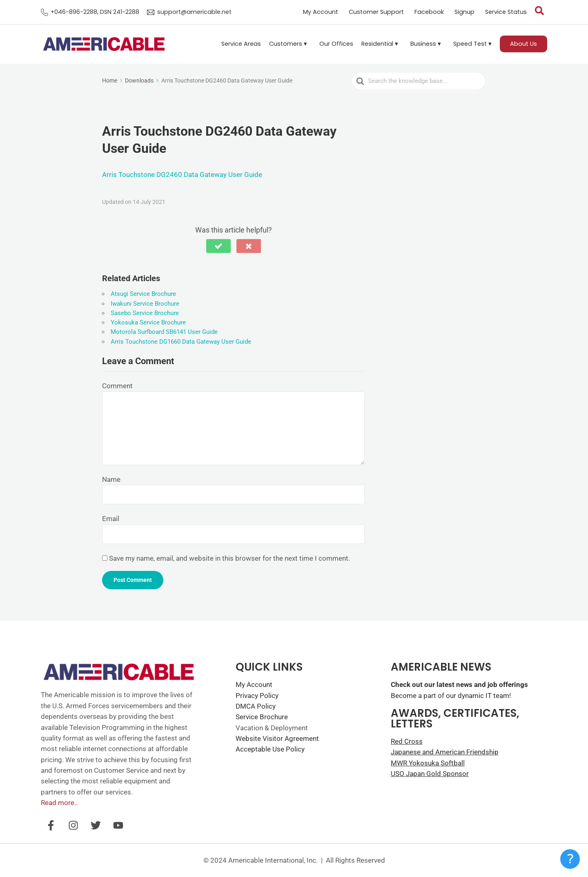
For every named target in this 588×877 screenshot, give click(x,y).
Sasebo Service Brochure (145, 313)
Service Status (506, 12)
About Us (523, 44)
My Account (321, 12)
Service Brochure (262, 717)
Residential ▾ (380, 44)
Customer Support (376, 12)
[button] (290, 44)
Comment (117, 386)
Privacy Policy (257, 696)
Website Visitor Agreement (277, 738)
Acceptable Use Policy (270, 749)
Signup (464, 12)
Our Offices (336, 44)
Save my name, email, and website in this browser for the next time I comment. (229, 558)
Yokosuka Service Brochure (148, 322)
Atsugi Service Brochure (143, 294)
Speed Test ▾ (472, 44)
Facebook (429, 12)
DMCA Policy (256, 706)
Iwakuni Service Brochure (145, 304)
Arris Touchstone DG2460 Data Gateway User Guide (182, 175)
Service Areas (241, 44)
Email (111, 519)
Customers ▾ (288, 44)
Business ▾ (426, 44)
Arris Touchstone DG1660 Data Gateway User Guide (181, 342)
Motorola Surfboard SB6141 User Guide (164, 332)
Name (111, 479)
